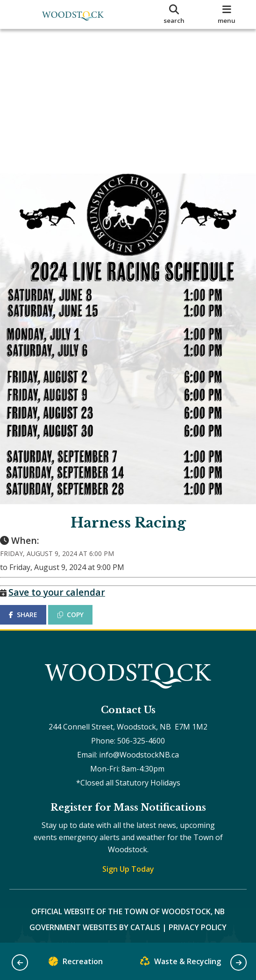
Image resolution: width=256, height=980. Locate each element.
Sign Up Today (128, 864)
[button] (20, 963)
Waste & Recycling (181, 963)
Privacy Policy (198, 922)
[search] (174, 14)
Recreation (76, 963)
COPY (80, 600)
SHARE (32, 600)
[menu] (227, 14)
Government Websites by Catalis (95, 922)
